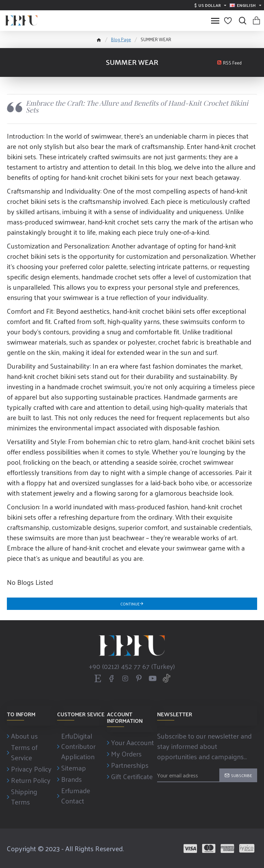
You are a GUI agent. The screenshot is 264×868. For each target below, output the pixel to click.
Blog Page (121, 39)
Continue (130, 604)
